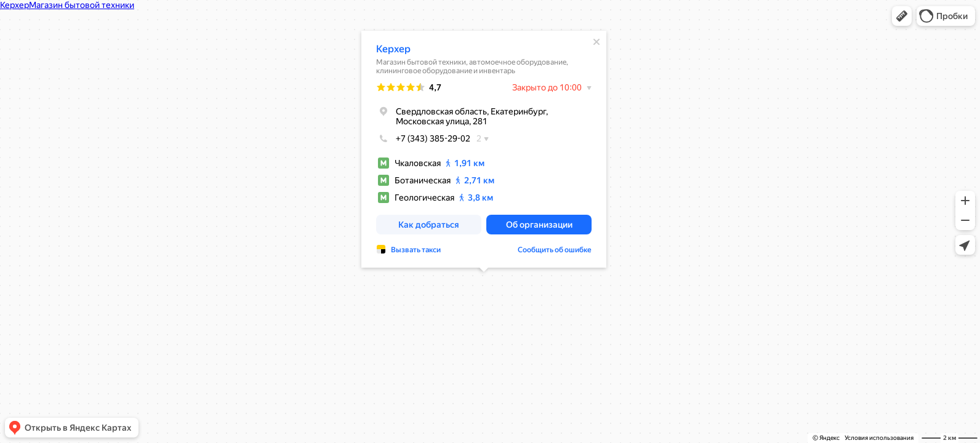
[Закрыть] (596, 42)
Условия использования (879, 438)
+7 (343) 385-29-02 (423, 138)
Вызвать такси (416, 250)
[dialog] (484, 149)
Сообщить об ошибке (555, 250)
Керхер (393, 49)
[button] (902, 16)
